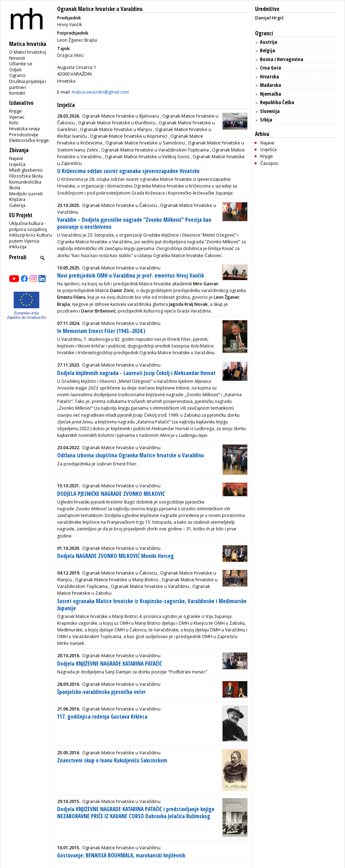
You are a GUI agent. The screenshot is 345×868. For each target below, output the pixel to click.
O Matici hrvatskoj (28, 52)
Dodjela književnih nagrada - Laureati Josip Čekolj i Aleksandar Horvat (136, 373)
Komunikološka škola (25, 185)
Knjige (16, 111)
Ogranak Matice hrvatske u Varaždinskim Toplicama (155, 150)
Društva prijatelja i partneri (28, 84)
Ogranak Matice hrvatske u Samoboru (145, 143)
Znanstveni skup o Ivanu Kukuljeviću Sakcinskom (112, 760)
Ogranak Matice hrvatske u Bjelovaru (121, 116)
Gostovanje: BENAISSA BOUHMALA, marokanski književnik (121, 855)
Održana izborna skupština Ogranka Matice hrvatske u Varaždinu (131, 455)
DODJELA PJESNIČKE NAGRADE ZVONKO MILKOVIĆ (111, 494)
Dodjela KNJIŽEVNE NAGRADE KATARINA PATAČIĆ (110, 664)
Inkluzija (18, 246)
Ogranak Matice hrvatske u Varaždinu (100, 9)
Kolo (14, 123)
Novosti (17, 58)
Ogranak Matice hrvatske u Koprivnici (129, 136)
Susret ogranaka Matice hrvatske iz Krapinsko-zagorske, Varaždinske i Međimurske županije (152, 605)
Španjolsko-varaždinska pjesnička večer (101, 692)
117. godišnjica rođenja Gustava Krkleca (102, 717)
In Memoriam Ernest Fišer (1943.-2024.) (101, 331)
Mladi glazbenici (26, 170)
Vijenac (17, 117)
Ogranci (17, 75)
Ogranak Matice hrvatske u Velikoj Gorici (147, 156)
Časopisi (269, 163)
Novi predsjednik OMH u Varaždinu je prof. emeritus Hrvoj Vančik (131, 276)
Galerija (17, 205)
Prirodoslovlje (24, 135)
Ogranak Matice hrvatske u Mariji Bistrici (117, 579)
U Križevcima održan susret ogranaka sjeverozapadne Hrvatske (128, 171)
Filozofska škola (26, 176)
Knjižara (17, 199)
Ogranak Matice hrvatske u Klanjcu (116, 129)
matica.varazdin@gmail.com (100, 92)
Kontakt (17, 93)
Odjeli (15, 70)
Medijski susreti (26, 194)
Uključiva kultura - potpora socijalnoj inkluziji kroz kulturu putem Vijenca (31, 232)
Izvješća (17, 164)
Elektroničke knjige (29, 140)
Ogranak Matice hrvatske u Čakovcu (120, 205)
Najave (16, 158)
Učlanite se (21, 64)
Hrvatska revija (25, 129)
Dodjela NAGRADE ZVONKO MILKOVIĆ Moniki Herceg (116, 556)
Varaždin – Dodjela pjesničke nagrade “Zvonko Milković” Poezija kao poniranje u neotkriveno (134, 223)
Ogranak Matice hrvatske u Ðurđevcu (117, 123)
